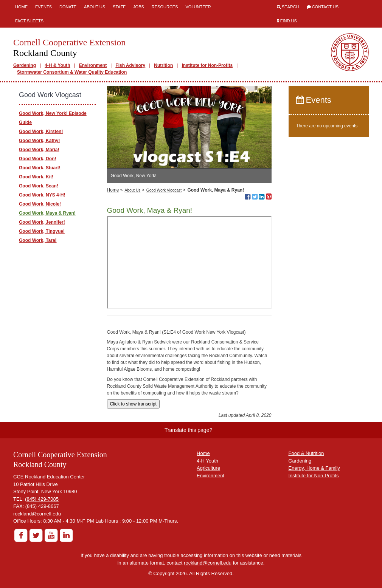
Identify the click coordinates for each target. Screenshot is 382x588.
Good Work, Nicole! (40, 204)
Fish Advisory (130, 65)
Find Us (289, 21)
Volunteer (198, 7)
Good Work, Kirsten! (41, 132)
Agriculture (208, 468)
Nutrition (163, 65)
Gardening (25, 65)
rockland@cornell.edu (37, 514)
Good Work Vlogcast (164, 190)
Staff (119, 7)
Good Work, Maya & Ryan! (47, 213)
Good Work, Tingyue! (42, 231)
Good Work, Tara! (38, 240)
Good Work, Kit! (36, 177)
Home (21, 7)
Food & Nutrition (306, 453)
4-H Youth (207, 461)
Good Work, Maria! (39, 150)
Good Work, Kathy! (39, 141)
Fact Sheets (29, 21)
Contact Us (325, 7)
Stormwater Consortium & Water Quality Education (72, 72)
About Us (95, 7)
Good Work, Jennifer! (42, 222)
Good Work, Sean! (39, 186)
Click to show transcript (133, 404)
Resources (165, 7)
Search (290, 7)
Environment (93, 65)
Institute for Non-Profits (207, 65)
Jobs (139, 7)
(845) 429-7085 (42, 499)
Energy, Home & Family (314, 468)
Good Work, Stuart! (40, 168)
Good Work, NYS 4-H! (42, 195)
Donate (68, 7)
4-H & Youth (57, 65)
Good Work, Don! (37, 159)
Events (43, 7)
